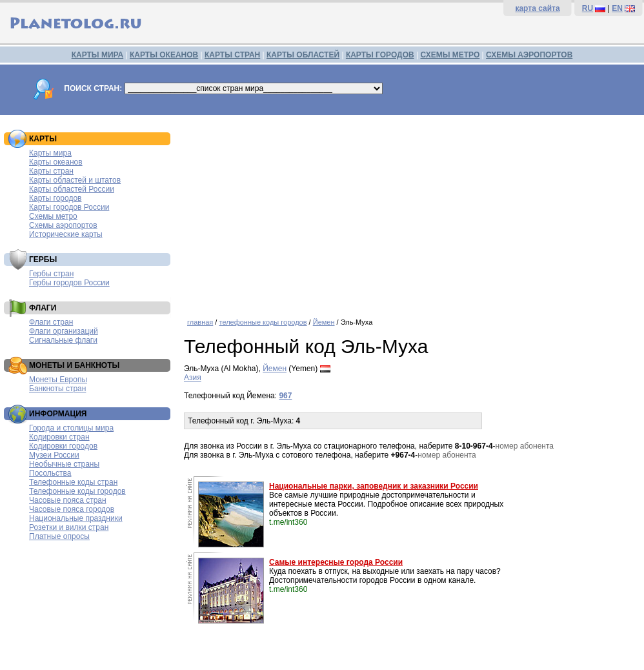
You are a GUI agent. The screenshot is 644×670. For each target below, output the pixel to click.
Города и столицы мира (71, 428)
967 (285, 396)
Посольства (50, 473)
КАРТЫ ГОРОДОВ (380, 55)
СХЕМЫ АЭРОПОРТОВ (529, 55)
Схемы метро (53, 216)
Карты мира (50, 153)
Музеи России (54, 455)
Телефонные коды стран (73, 482)
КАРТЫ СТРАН (232, 55)
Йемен (324, 322)
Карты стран (51, 171)
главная (200, 322)
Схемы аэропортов (63, 225)
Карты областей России (72, 189)
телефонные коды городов (263, 322)
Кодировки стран (59, 437)
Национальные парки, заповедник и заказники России (374, 486)
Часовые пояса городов (72, 509)
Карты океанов (56, 162)
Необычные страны (64, 464)
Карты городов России (69, 207)
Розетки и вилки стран (69, 527)
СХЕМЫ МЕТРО (450, 55)
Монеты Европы (58, 380)
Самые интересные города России (336, 562)
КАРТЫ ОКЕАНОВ (164, 55)
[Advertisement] (411, 212)
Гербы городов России (69, 283)
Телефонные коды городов (77, 491)
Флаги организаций (64, 331)
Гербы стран (51, 274)
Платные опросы (59, 536)
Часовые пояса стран (68, 500)
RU (588, 8)
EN (617, 8)
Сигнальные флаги (63, 340)
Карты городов (55, 198)
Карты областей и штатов (75, 180)
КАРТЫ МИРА (97, 55)
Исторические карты (66, 234)
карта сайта (537, 8)
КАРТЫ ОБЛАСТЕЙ (303, 55)
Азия (193, 378)
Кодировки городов (63, 446)
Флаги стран (51, 322)
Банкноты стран (57, 389)
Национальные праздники (76, 518)
